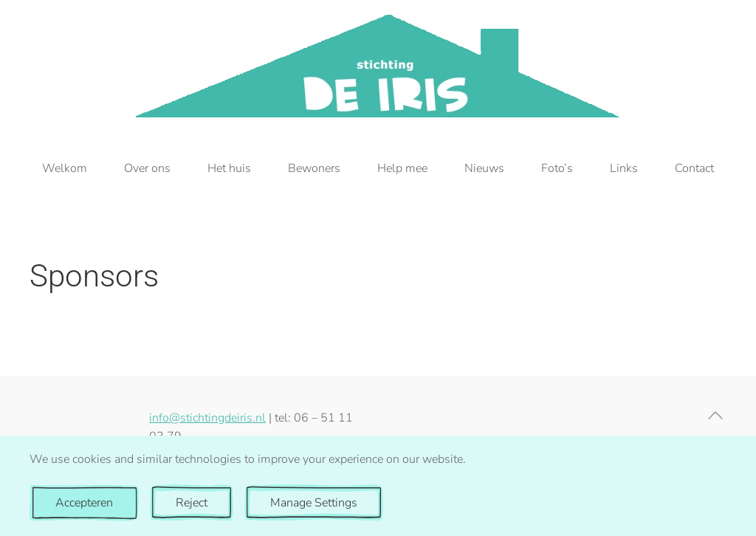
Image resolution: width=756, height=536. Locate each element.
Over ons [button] (147, 168)
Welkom (65, 168)
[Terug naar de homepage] (378, 66)
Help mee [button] (402, 168)
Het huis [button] (229, 168)
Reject (192, 503)
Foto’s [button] (557, 168)
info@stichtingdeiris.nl (207, 418)
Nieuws (484, 168)
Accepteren (84, 503)
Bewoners (314, 168)
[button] (715, 415)
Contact (694, 168)
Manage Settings (314, 503)
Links (624, 168)
